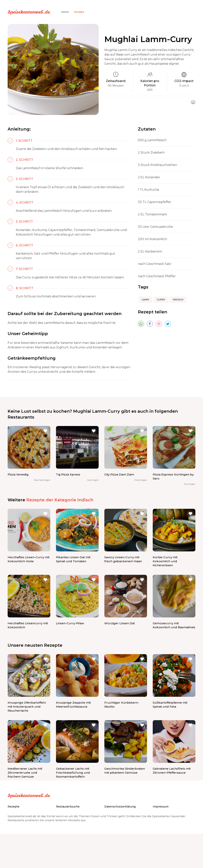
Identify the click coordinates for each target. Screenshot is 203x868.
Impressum (161, 807)
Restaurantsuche (68, 807)
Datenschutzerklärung (120, 807)
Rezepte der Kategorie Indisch (60, 500)
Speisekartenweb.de (29, 12)
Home (65, 12)
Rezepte (79, 12)
